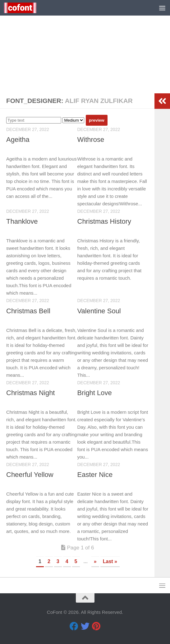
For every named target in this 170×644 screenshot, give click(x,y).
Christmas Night (30, 393)
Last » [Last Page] (110, 561)
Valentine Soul (99, 311)
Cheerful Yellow (30, 475)
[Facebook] (74, 626)
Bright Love (95, 393)
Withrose (91, 140)
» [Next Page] (95, 561)
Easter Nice (95, 475)
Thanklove (22, 221)
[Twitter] (85, 626)
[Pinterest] (96, 626)
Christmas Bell (28, 311)
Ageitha (18, 140)
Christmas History (104, 221)
